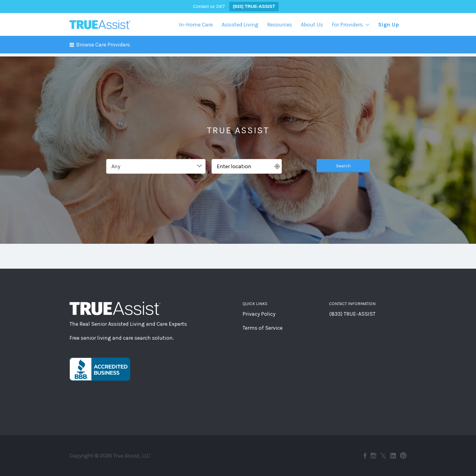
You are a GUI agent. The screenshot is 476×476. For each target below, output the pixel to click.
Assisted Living (240, 25)
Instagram (373, 456)
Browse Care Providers (103, 45)
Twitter (383, 456)
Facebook (365, 456)
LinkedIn (393, 456)
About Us (312, 25)
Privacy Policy (259, 314)
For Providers (347, 25)
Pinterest (403, 456)
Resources (280, 25)
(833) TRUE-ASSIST (352, 314)
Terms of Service (263, 328)
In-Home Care (196, 25)
